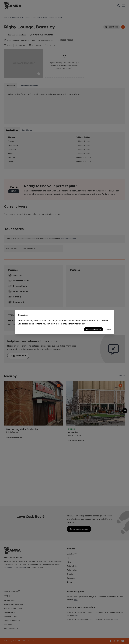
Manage (108, 329)
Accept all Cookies (93, 329)
